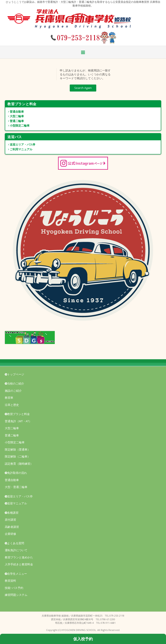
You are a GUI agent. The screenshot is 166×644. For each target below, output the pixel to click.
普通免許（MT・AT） (18, 421)
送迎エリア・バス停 (20, 144)
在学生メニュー (16, 574)
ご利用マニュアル (19, 149)
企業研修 (10, 534)
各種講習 (12, 513)
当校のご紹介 (14, 383)
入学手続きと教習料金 (19, 564)
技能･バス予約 (14, 588)
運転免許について (16, 550)
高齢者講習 (12, 527)
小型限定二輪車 (17, 125)
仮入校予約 (83, 639)
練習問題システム (16, 595)
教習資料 (10, 581)
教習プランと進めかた (19, 557)
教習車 (9, 398)
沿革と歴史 (12, 405)
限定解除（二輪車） (17, 456)
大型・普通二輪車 (16, 487)
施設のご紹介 (13, 391)
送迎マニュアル (16, 503)
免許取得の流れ (16, 473)
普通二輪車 (15, 121)
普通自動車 (15, 112)
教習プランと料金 (17, 414)
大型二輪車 (15, 116)
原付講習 (10, 520)
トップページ (14, 374)
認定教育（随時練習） (19, 464)
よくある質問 (14, 543)
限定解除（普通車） (17, 449)
